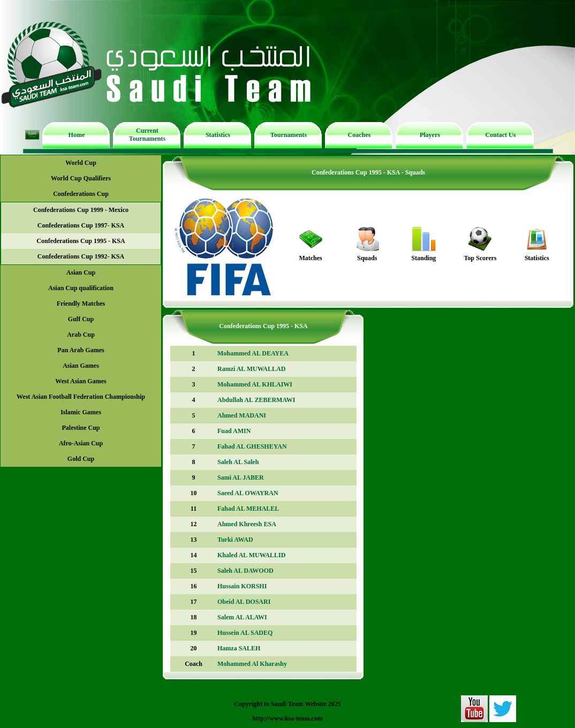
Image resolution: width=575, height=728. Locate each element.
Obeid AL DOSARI (244, 602)
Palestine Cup (81, 428)
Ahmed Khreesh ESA (247, 524)
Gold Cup (81, 459)
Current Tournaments (147, 135)
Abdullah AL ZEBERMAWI (256, 400)
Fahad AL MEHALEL (248, 509)
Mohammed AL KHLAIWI (255, 384)
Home (77, 135)
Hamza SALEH (239, 648)
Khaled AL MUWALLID (251, 555)
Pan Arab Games (81, 350)
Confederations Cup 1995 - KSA (81, 241)
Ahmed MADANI (242, 415)
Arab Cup (81, 335)
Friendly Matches (81, 304)
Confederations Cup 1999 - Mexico (81, 210)
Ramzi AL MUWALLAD (251, 369)
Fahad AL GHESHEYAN (252, 446)
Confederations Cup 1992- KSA (81, 256)
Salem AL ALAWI (242, 617)
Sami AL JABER (241, 477)
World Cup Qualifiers (81, 178)
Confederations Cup (81, 194)
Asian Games (81, 366)
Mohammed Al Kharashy (252, 664)
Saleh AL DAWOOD (245, 571)
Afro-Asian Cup (81, 443)
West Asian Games (81, 381)
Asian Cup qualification (81, 288)
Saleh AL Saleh (238, 462)
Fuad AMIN (234, 431)
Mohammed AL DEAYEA (253, 353)
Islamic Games (81, 412)
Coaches (360, 135)
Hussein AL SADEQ (245, 633)
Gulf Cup (81, 319)
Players (430, 135)
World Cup (81, 163)
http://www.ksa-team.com (287, 718)
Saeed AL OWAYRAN (248, 493)
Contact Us (500, 135)
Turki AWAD (235, 540)
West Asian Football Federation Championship (81, 397)
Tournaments (289, 135)
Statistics (218, 135)
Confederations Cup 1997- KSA (81, 225)
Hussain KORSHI (242, 586)
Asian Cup (81, 272)
